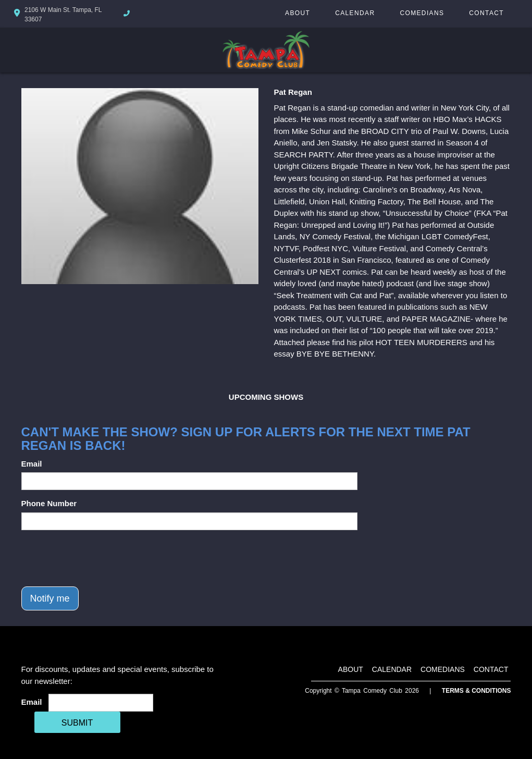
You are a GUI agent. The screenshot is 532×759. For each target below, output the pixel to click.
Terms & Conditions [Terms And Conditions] (477, 691)
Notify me (50, 598)
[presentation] (101, 558)
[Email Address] (101, 703)
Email (32, 464)
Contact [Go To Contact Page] (486, 13)
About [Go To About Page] (298, 13)
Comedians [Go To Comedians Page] (422, 13)
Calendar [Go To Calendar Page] (355, 13)
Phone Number (49, 503)
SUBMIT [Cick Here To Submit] (77, 723)
